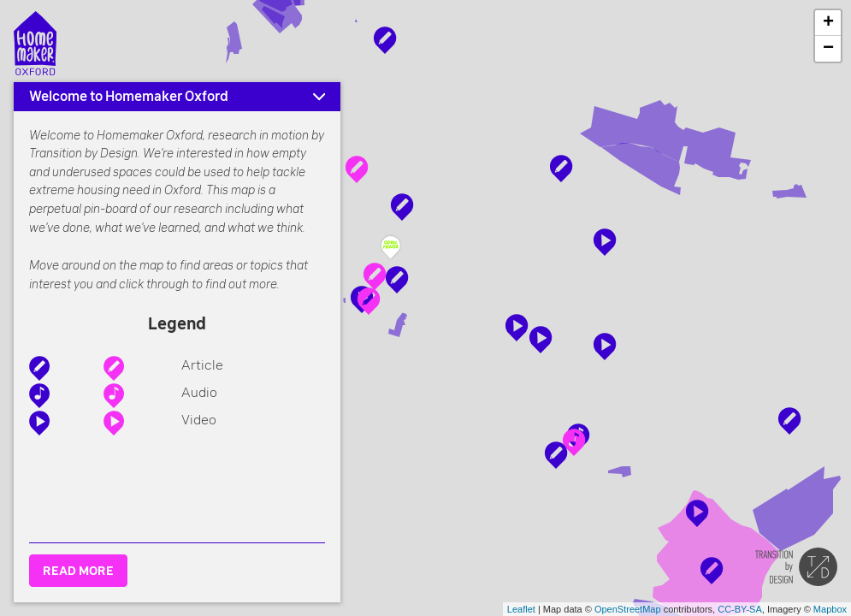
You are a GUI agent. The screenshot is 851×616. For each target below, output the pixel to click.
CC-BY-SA (740, 609)
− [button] (828, 49)
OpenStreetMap (628, 609)
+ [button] (828, 23)
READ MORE (78, 571)
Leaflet (521, 609)
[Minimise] (319, 97)
